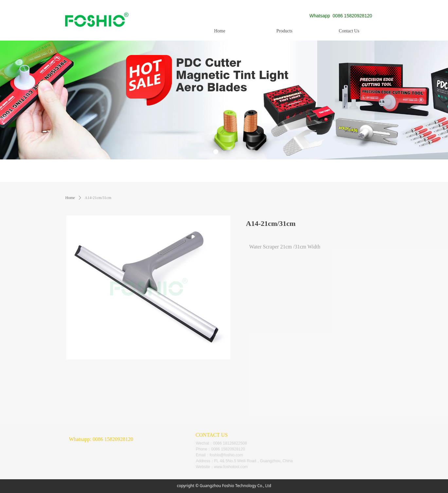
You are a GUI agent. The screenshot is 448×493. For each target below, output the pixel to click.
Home (70, 198)
